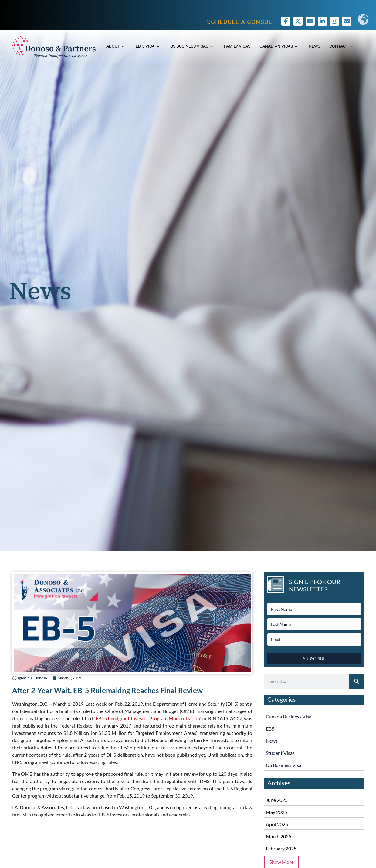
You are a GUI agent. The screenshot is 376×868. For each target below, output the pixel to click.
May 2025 (276, 812)
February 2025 (281, 848)
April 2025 (277, 824)
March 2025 (279, 836)
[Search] (357, 681)
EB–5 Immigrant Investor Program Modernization (148, 718)
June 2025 (277, 800)
